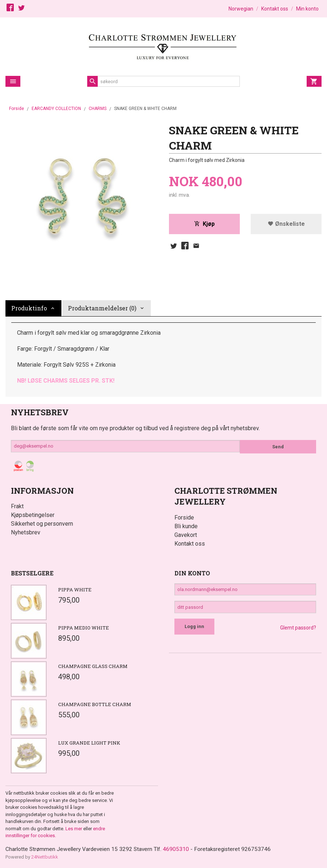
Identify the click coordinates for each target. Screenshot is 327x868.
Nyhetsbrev (26, 532)
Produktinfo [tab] (29, 308)
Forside (17, 109)
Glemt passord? (298, 631)
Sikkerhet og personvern (42, 524)
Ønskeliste (286, 224)
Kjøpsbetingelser (33, 515)
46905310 (180, 849)
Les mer (74, 829)
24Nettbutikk (45, 857)
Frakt (17, 506)
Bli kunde (186, 526)
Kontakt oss (190, 544)
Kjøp (204, 224)
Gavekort (186, 535)
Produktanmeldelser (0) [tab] (102, 308)
